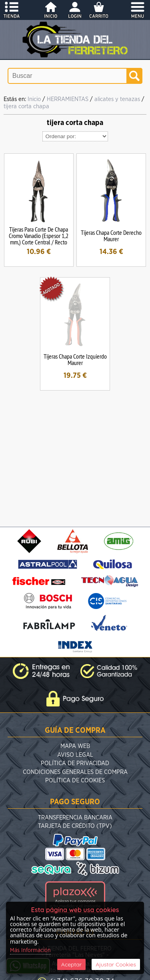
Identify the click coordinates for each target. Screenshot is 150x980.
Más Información (30, 950)
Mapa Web (75, 746)
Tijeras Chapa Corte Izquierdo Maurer (75, 359)
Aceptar (71, 964)
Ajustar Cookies (116, 964)
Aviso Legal (75, 755)
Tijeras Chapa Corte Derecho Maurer (111, 236)
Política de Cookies (75, 781)
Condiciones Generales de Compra (75, 772)
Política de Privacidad (75, 763)
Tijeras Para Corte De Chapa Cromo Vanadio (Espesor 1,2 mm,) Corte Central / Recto (39, 236)
